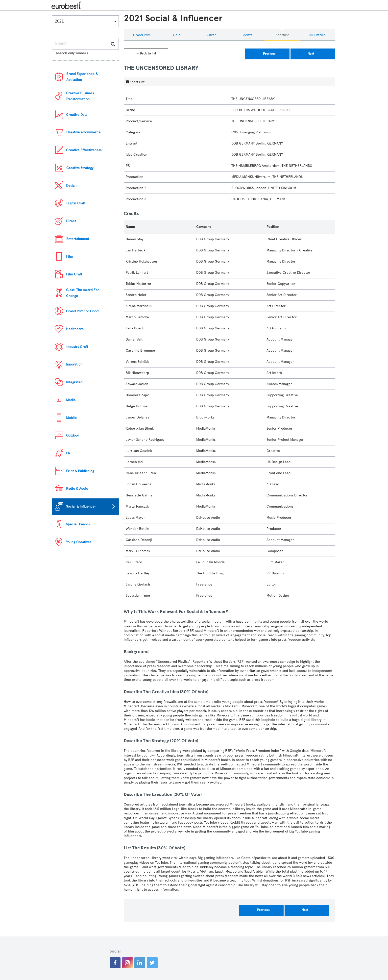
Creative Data (77, 115)
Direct (71, 221)
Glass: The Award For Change (83, 293)
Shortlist (282, 35)
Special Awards (78, 524)
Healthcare (75, 329)
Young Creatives (79, 542)
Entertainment (78, 239)
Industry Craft (77, 347)
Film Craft (74, 274)
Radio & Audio (77, 489)
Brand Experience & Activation (82, 77)
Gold (177, 35)
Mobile (71, 418)
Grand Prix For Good (82, 311)
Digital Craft (76, 203)
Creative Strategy (80, 168)
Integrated (74, 382)
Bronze (247, 35)
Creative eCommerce (83, 132)
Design (71, 185)
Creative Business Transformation (80, 96)
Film (70, 257)
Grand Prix (141, 35)
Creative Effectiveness (84, 150)
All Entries (317, 35)
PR (68, 453)
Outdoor (73, 435)
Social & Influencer (81, 506)
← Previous (267, 54)
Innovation (74, 364)
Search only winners (70, 53)
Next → (313, 54)
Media (71, 400)
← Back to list (146, 53)
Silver (212, 35)
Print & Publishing (80, 471)
